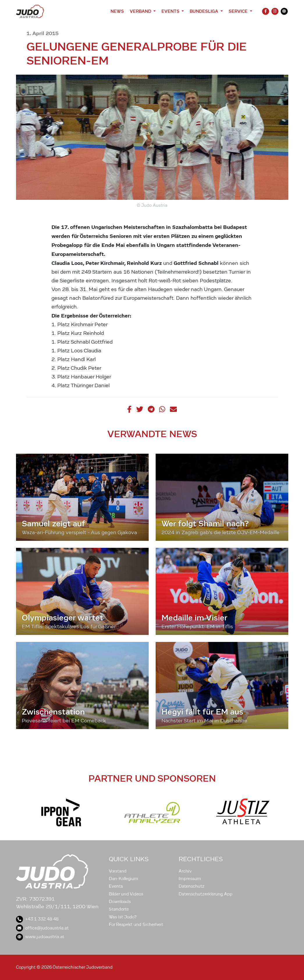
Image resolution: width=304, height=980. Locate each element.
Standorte (119, 909)
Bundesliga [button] (205, 11)
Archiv (185, 871)
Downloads (120, 902)
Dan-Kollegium (123, 879)
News (117, 11)
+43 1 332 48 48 (37, 919)
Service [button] (239, 11)
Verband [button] (141, 11)
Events (116, 886)
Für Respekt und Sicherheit (136, 925)
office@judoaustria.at (42, 928)
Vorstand (118, 871)
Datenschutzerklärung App (206, 894)
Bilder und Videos (126, 894)
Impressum (190, 879)
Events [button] (171, 11)
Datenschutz (192, 886)
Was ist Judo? (123, 917)
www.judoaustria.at (40, 937)
